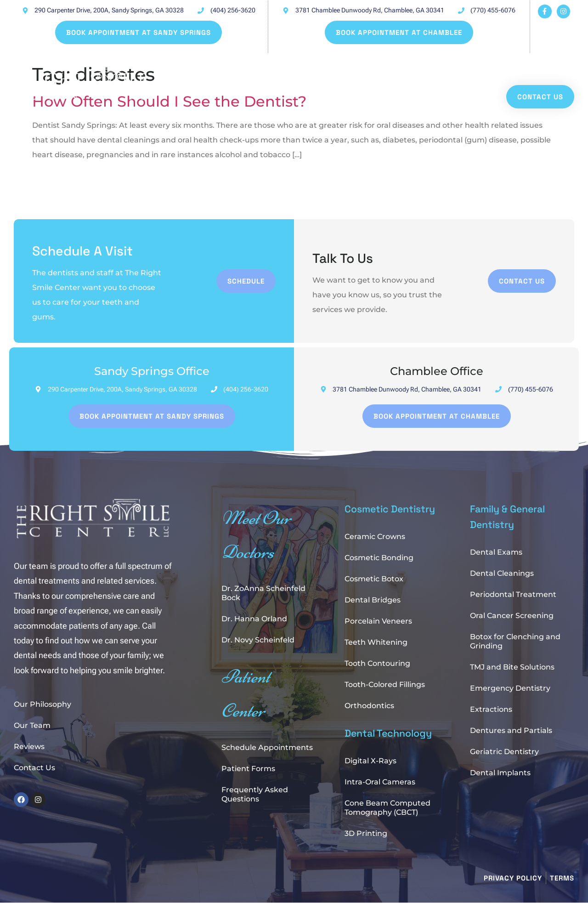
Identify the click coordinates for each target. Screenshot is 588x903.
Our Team (32, 725)
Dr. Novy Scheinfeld (258, 640)
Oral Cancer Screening (512, 616)
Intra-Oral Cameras (380, 782)
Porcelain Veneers (378, 621)
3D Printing (366, 833)
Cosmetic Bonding (379, 558)
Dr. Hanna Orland (254, 619)
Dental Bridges (373, 600)
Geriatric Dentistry (504, 752)
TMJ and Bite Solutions (512, 667)
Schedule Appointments (267, 747)
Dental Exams (496, 552)
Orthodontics (369, 706)
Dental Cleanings (502, 573)
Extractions (491, 709)
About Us (443, 66)
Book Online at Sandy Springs (227, 66)
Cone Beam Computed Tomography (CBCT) (387, 808)
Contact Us (34, 768)
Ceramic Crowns (375, 537)
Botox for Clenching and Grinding (515, 641)
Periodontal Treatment (513, 594)
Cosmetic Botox (374, 579)
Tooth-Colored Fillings (385, 684)
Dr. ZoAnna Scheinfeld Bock (263, 593)
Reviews (29, 747)
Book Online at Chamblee (353, 66)
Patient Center (204, 79)
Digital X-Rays (370, 761)
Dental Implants (500, 773)
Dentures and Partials (511, 730)
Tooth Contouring (377, 663)
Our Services (514, 66)
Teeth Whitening (376, 642)
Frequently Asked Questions (255, 794)
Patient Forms (248, 769)
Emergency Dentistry (510, 688)
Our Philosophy (42, 704)
